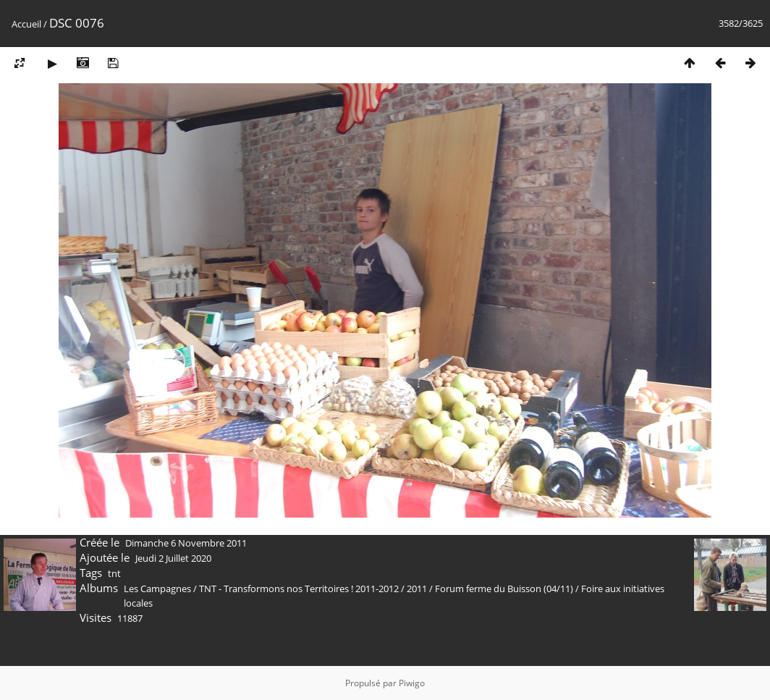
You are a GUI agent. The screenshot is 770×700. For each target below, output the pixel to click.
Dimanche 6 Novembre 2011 (186, 543)
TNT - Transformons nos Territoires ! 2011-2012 (299, 589)
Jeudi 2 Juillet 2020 (173, 558)
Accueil (26, 24)
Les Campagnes (157, 589)
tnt (114, 573)
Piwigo (412, 683)
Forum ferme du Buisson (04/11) (504, 589)
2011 (417, 589)
